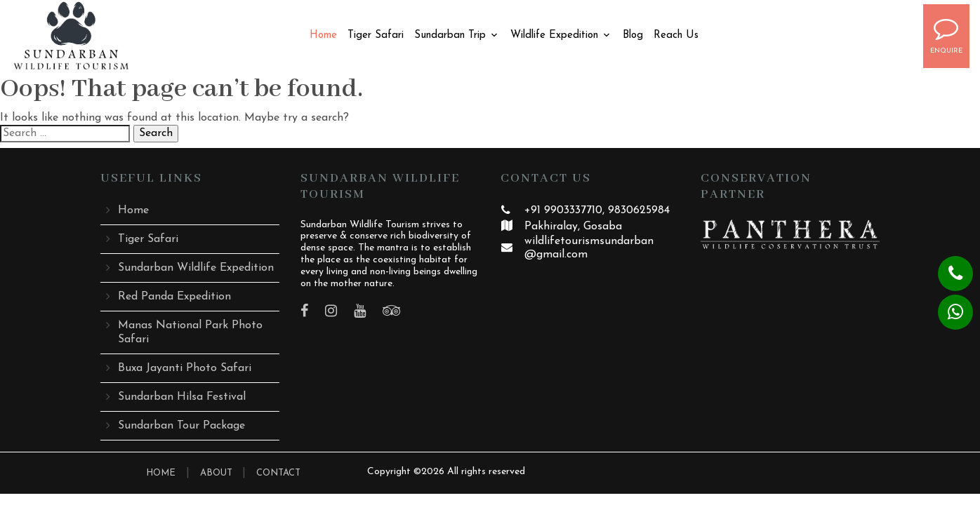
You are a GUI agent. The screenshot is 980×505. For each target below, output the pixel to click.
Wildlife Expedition (554, 35)
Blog (633, 35)
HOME (161, 473)
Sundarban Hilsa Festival (182, 397)
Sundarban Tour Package (181, 426)
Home (323, 35)
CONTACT (278, 473)
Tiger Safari (376, 35)
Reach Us (676, 35)
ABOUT (218, 473)
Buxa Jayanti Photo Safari (185, 368)
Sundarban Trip (450, 35)
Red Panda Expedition (174, 297)
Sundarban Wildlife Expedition (196, 268)
